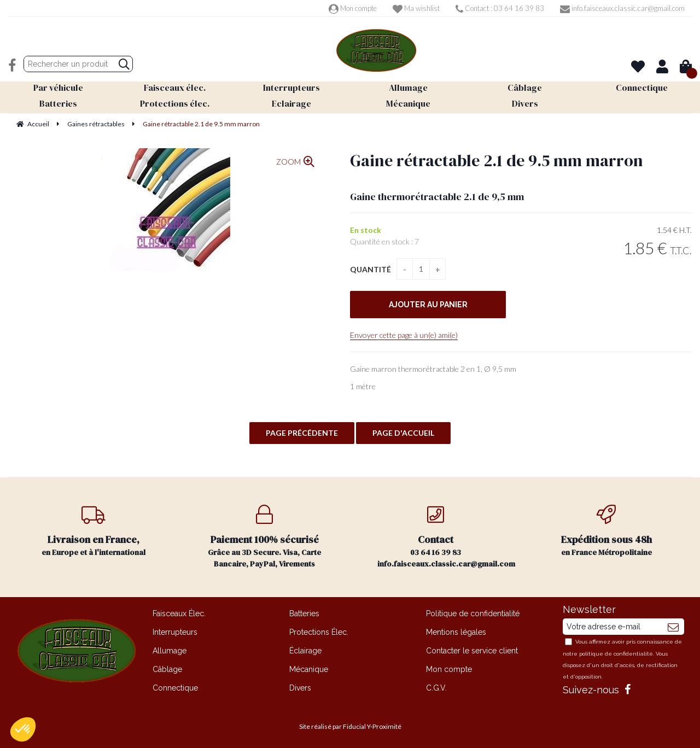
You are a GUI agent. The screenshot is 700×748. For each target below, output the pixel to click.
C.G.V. (436, 688)
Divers (300, 688)
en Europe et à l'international (94, 531)
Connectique (175, 688)
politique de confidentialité (616, 654)
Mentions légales (456, 632)
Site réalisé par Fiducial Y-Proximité (350, 726)
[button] (23, 729)
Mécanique (309, 669)
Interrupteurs (175, 632)
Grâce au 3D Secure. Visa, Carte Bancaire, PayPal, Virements (265, 537)
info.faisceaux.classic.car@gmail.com (622, 8)
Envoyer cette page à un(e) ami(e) (404, 335)
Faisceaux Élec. (179, 613)
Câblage (167, 669)
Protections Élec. (319, 632)
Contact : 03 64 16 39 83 (500, 8)
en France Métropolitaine (607, 531)
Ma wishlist (416, 8)
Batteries (304, 613)
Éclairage (305, 651)
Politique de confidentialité (473, 613)
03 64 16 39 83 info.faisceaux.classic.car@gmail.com (446, 537)
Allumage (170, 651)
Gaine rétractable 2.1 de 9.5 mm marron (497, 160)
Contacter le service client (472, 651)
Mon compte (353, 8)
